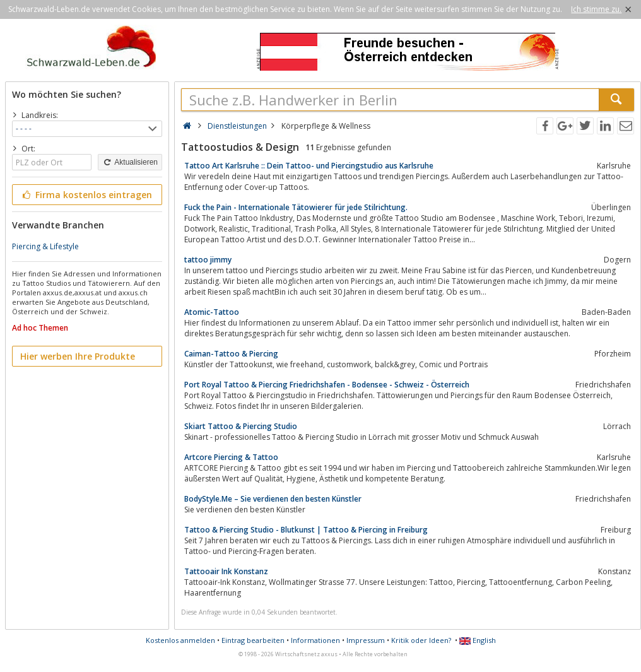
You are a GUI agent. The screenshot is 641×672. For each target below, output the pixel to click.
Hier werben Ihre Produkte (78, 356)
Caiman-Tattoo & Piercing (231, 354)
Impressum (366, 640)
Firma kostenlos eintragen (86, 195)
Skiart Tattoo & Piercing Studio (241, 426)
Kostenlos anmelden (180, 640)
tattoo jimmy (208, 260)
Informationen (315, 640)
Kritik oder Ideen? (421, 640)
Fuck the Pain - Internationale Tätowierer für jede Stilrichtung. (296, 207)
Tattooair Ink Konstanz (226, 571)
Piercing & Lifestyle (45, 246)
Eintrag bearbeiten (253, 640)
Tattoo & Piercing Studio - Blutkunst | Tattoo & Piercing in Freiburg (306, 530)
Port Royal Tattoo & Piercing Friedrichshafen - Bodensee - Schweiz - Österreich (327, 385)
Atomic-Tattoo (212, 312)
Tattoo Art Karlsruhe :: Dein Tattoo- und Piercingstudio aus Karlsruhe (309, 166)
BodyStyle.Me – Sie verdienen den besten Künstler (273, 499)
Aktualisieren (130, 162)
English (478, 640)
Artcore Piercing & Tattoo (231, 457)
